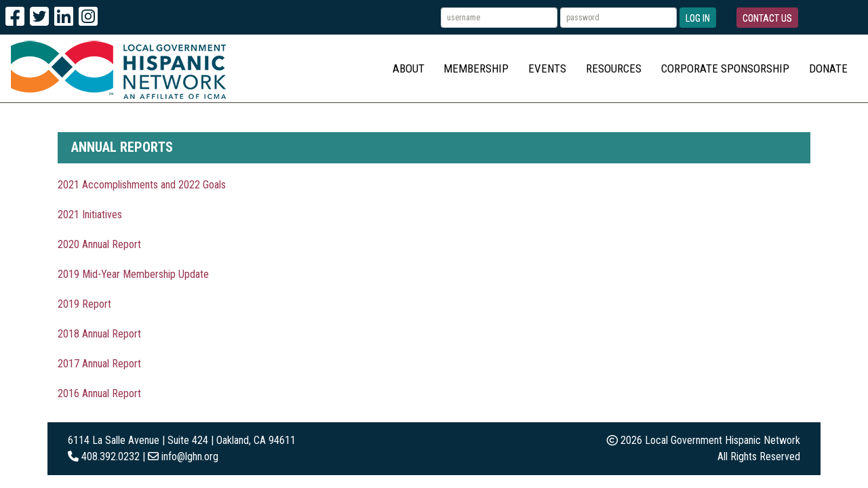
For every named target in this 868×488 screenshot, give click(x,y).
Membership (476, 68)
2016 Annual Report (99, 393)
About (409, 68)
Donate (828, 68)
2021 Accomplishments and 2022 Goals (142, 185)
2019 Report (84, 304)
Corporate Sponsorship (725, 68)
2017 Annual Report (99, 364)
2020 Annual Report (99, 244)
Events (547, 68)
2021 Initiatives (90, 215)
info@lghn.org (190, 456)
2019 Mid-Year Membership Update (133, 274)
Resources (614, 68)
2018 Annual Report (99, 334)
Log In (698, 18)
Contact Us (767, 18)
